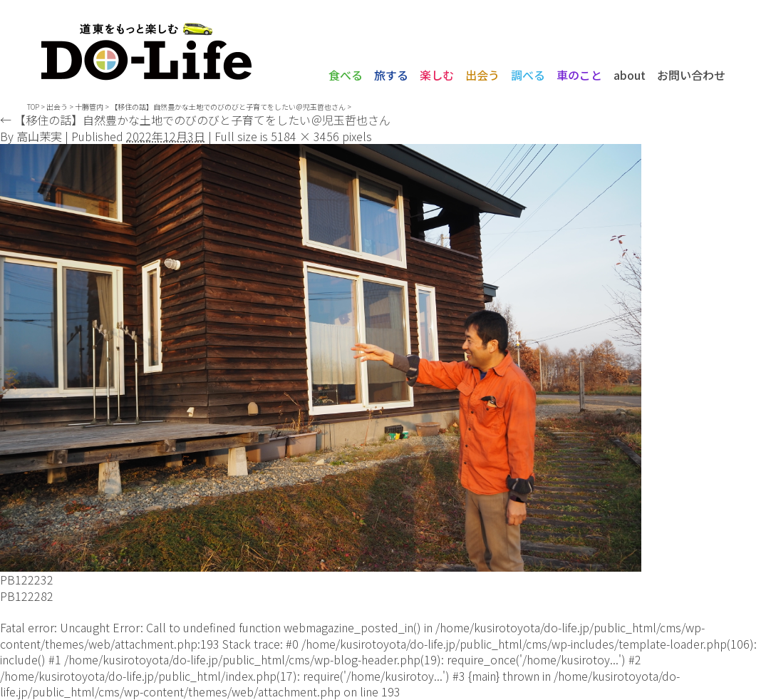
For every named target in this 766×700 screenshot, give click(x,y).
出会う (482, 75)
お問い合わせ (691, 75)
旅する (391, 75)
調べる (528, 75)
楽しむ (437, 75)
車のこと (579, 75)
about (630, 75)
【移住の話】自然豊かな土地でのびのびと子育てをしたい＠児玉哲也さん (195, 120)
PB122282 (27, 596)
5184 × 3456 (305, 136)
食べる (346, 75)
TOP (33, 107)
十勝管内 (89, 107)
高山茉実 (39, 136)
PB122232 (27, 580)
